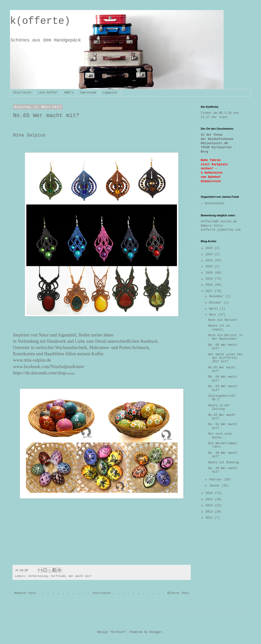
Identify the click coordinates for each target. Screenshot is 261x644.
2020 (210, 273)
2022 (210, 267)
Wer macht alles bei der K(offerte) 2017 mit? (225, 358)
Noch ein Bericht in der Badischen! (225, 337)
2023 (210, 261)
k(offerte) (40, 21)
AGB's (69, 93)
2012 (210, 518)
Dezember (217, 296)
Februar (216, 480)
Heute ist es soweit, (219, 328)
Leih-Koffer (48, 93)
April (214, 309)
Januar (215, 486)
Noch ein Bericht (223, 320)
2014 (210, 506)
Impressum (88, 93)
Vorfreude (58, 576)
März (214, 315)
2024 (210, 255)
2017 (210, 291)
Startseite (22, 93)
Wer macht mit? (80, 576)
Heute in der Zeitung (219, 407)
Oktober (216, 303)
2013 (210, 512)
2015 (210, 500)
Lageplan (110, 93)
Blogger (156, 632)
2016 (210, 493)
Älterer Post (178, 593)
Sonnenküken (214, 204)
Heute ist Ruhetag (224, 463)
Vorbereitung (38, 576)
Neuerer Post (25, 593)
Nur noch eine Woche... (220, 436)
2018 (210, 285)
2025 (210, 248)
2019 (210, 279)
